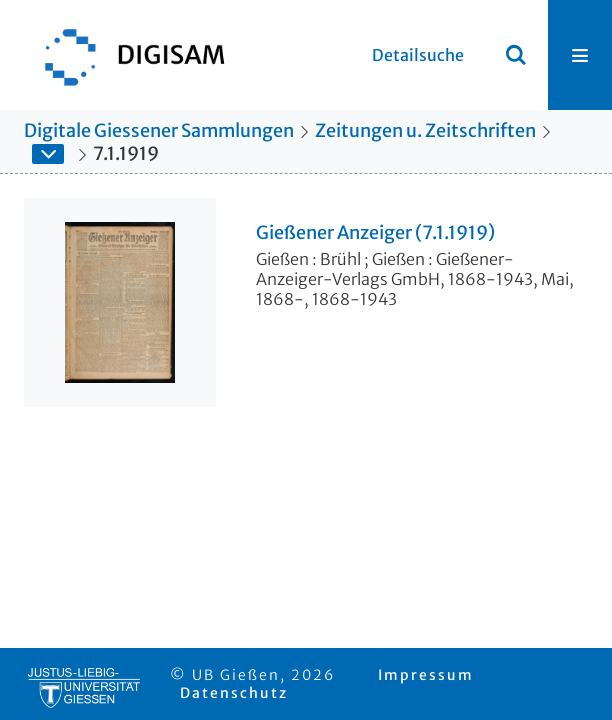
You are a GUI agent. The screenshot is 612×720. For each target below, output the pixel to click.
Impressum (426, 675)
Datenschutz (234, 693)
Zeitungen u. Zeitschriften (425, 130)
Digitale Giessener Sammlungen (159, 130)
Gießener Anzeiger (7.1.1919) (375, 233)
